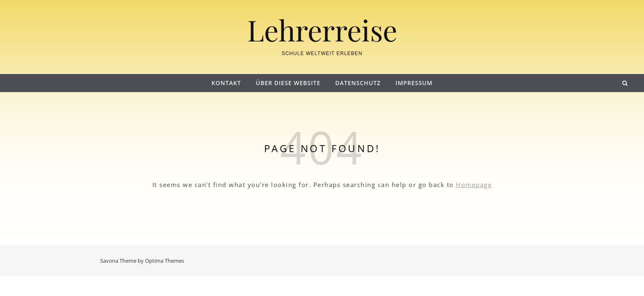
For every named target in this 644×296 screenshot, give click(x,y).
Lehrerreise (322, 30)
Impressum (414, 83)
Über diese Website (288, 83)
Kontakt (226, 83)
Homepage (474, 185)
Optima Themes (164, 261)
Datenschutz (358, 83)
